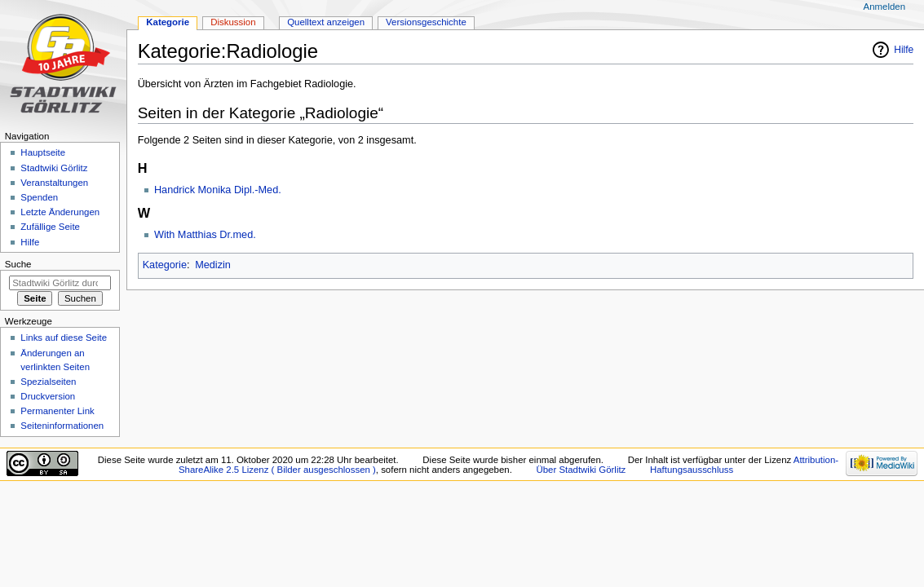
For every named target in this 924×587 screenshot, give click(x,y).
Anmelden (885, 7)
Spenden (39, 197)
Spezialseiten (48, 382)
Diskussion (233, 22)
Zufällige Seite (50, 227)
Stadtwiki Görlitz (54, 168)
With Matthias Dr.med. (205, 235)
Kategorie (165, 265)
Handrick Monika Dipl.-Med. (218, 190)
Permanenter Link (57, 411)
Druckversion (48, 396)
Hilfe (904, 50)
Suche (18, 264)
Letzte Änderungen (60, 212)
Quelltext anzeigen (326, 22)
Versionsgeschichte (426, 22)
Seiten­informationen (62, 426)
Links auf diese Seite (64, 338)
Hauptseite (43, 152)
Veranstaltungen (54, 183)
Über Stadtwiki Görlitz (581, 470)
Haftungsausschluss (692, 470)
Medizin (213, 265)
